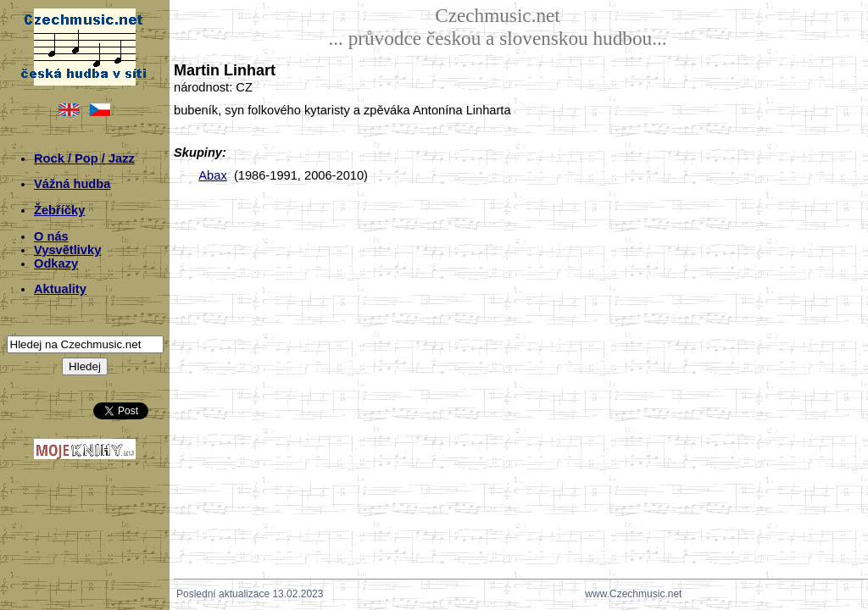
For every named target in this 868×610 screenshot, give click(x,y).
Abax (212, 175)
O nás (51, 236)
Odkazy (56, 263)
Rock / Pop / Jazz (84, 158)
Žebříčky (59, 210)
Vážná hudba (72, 184)
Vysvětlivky (67, 250)
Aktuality (60, 289)
